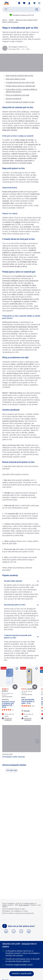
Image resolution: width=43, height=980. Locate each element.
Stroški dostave (24, 905)
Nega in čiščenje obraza (10, 22)
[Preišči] (37, 9)
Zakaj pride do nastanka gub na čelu (19, 76)
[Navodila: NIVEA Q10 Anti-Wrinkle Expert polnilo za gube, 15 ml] (26, 711)
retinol (18, 222)
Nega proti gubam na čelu (16, 79)
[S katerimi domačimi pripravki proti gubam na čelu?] (21, 637)
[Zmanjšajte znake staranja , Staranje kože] (21, 743)
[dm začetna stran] (6, 3)
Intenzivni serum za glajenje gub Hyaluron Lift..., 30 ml (8, 705)
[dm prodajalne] (19, 3)
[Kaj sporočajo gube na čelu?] (21, 605)
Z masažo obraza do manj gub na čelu (20, 83)
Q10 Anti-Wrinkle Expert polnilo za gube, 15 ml (28, 702)
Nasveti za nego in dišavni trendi (26, 20)
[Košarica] (34, 3)
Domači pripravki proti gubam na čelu (20, 102)
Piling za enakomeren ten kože (17, 95)
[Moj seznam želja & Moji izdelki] (24, 3)
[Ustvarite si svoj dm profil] (21, 974)
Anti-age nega (12, 770)
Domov (5, 20)
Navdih (11, 20)
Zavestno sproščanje (14, 99)
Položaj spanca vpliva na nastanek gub (20, 86)
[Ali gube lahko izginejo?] (21, 581)
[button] (39, 3)
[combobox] (21, 9)
